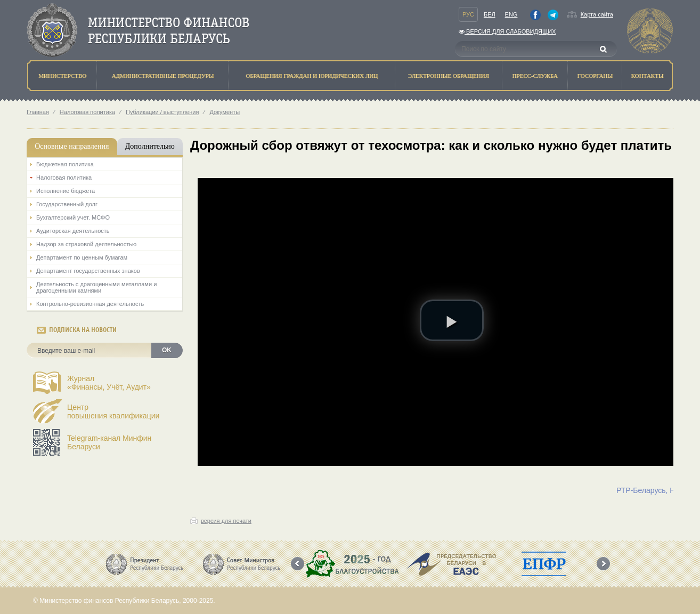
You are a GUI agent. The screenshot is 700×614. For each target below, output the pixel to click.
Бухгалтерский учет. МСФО (73, 217)
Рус (468, 14)
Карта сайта (597, 14)
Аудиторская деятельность (73, 231)
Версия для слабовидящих (507, 31)
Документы (225, 112)
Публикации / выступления (162, 112)
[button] (452, 320)
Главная (38, 112)
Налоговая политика (87, 112)
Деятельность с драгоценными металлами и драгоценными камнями (96, 287)
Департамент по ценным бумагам (82, 257)
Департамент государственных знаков (88, 271)
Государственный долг (67, 204)
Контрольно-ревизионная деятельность (90, 304)
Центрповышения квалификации (113, 411)
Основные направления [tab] (72, 146)
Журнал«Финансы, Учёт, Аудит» (109, 383)
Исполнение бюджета (66, 191)
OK (167, 350)
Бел (490, 14)
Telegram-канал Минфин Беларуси (109, 442)
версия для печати (226, 521)
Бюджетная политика (65, 164)
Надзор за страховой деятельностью (86, 244)
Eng (511, 14)
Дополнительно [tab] (150, 146)
